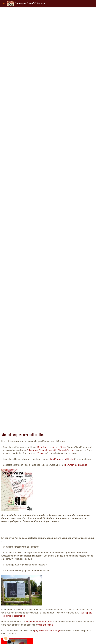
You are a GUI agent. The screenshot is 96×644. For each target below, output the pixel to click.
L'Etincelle (41, 453)
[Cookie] (6, 638)
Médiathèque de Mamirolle (39, 622)
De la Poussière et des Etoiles (52, 447)
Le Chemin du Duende (76, 465)
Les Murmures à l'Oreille (62, 459)
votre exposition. (45, 625)
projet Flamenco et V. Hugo (47, 631)
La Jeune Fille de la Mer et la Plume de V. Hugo (52, 450)
